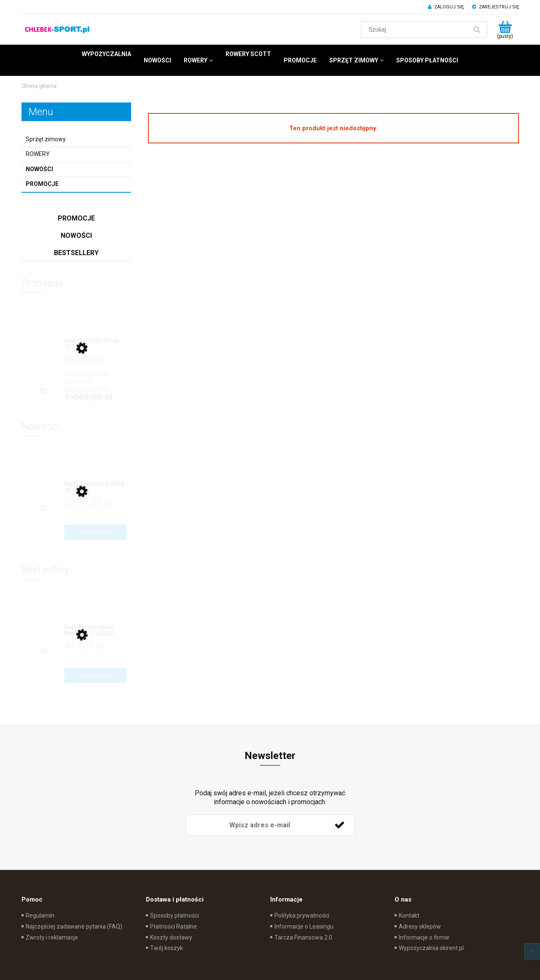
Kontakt (409, 915)
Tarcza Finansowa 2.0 (303, 937)
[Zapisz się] (340, 825)
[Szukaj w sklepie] (416, 30)
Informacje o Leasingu (304, 926)
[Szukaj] (477, 30)
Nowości (39, 169)
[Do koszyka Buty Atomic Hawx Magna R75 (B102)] (95, 676)
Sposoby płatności (175, 915)
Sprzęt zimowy (46, 139)
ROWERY (38, 154)
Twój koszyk (167, 948)
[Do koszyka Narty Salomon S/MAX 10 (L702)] (95, 532)
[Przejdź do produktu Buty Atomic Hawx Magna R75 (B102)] (95, 631)
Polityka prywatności (302, 915)
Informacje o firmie (424, 937)
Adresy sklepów (420, 926)
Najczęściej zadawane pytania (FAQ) (74, 926)
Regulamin (40, 915)
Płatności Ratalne (173, 926)
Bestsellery (76, 253)
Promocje (42, 184)
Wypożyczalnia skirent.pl (431, 948)
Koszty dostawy (171, 937)
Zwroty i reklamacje (52, 937)
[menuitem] (106, 54)
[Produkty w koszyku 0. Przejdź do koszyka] (505, 30)
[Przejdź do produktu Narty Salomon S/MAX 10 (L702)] (95, 487)
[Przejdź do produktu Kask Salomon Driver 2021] (95, 344)
